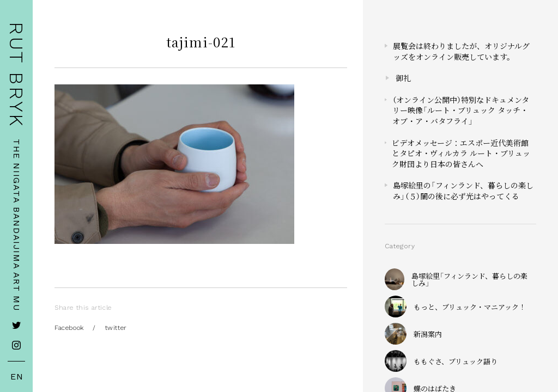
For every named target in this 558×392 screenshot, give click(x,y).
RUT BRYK (16, 75)
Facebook (69, 328)
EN (17, 377)
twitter (116, 328)
